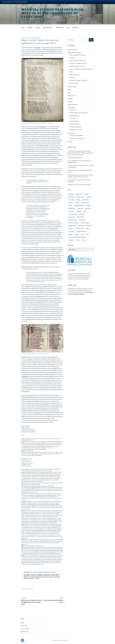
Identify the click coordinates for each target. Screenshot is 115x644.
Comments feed (25, 628)
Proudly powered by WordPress (60, 640)
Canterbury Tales (80, 197)
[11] (22, 515)
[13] (22, 539)
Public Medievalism (73, 104)
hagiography (72, 208)
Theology (70, 141)
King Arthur (71, 211)
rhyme (26, 578)
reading (57, 577)
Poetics (52, 577)
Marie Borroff (80, 217)
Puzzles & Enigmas (74, 124)
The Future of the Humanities (77, 138)
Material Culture (73, 220)
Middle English (43, 577)
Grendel (88, 205)
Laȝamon (39, 576)
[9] (22, 501)
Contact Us (75, 27)
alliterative (28, 574)
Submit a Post (60, 27)
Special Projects (48, 27)
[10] (22, 510)
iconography (80, 208)
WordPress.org (25, 631)
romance (31, 578)
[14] (22, 544)
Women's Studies (74, 83)
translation (71, 240)
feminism (71, 202)
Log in (22, 622)
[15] (22, 546)
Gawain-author (85, 202)
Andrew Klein (36, 38)
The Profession (72, 133)
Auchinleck (47, 574)
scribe (37, 578)
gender (70, 205)
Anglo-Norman (38, 574)
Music (69, 92)
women (84, 240)
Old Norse (71, 228)
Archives (38, 27)
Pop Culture (72, 231)
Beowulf (87, 194)
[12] (22, 524)
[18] (22, 562)
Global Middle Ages (79, 205)
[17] (22, 555)
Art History (72, 58)
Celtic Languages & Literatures (77, 60)
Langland (79, 211)
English (58, 574)
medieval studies (85, 223)
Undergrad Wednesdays (76, 127)
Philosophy (72, 77)
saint (82, 234)
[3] (22, 451)
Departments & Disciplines (33, 572)
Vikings (78, 240)
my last (38, 47)
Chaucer (89, 197)
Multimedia (81, 225)
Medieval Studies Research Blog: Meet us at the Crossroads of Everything (53, 13)
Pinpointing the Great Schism (75, 157)
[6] (22, 483)
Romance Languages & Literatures (78, 80)
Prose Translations (74, 121)
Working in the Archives (76, 129)
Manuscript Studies (49, 572)
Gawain (77, 202)
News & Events (72, 95)
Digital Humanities (72, 86)
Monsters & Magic (74, 115)
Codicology (71, 200)
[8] (22, 493)
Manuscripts (47, 576)
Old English (89, 225)
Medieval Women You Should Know (79, 112)
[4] (22, 452)
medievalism (82, 220)
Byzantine (71, 197)
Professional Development (76, 135)
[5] (22, 472)
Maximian (25, 376)
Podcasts (70, 101)
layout (33, 576)
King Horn (27, 576)
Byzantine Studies (72, 49)
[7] (22, 486)
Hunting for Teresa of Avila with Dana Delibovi (79, 184)
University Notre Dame (15, 2)
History (71, 72)
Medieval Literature (31, 577)
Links (68, 27)
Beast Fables (73, 110)
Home (23, 27)
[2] (22, 441)
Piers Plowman (80, 228)
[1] (22, 438)
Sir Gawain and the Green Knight (77, 237)
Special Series (71, 107)
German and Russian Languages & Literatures (81, 69)
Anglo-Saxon (79, 194)
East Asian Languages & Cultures (78, 63)
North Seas (72, 118)
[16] (22, 547)
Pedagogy (70, 98)
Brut (53, 574)
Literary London (73, 214)
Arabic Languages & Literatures (78, 55)
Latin (84, 211)
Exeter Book (85, 200)
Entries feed (24, 625)
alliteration (71, 194)
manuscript (81, 214)
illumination (88, 208)
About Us (30, 27)
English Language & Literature (77, 66)
